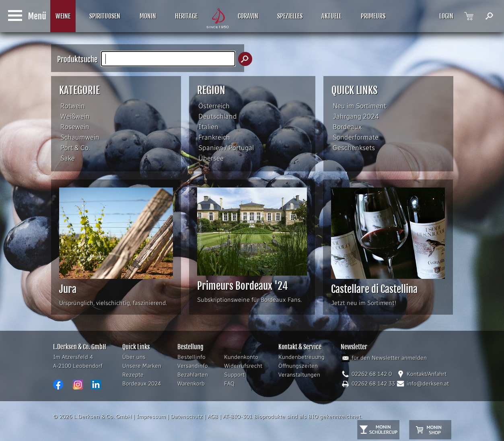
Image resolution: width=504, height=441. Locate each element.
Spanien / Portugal (226, 148)
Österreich (214, 106)
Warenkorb (191, 384)
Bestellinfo (191, 357)
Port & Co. (75, 148)
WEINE (63, 16)
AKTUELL (331, 16)
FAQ (229, 384)
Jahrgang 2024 (356, 116)
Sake (68, 158)
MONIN (148, 16)
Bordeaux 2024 (142, 384)
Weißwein (75, 116)
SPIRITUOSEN (105, 16)
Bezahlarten (193, 375)
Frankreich (214, 137)
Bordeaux (347, 127)
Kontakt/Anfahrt (427, 374)
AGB (213, 417)
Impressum (151, 417)
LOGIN (446, 16)
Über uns (134, 357)
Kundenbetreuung (301, 357)
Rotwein (73, 106)
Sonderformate (356, 137)
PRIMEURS (373, 16)
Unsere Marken (142, 366)
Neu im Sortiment (359, 106)
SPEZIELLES (290, 16)
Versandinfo (193, 366)
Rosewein (75, 127)
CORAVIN (248, 16)
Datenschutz (187, 417)
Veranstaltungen (299, 375)
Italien (208, 127)
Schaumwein (80, 137)
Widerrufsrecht (243, 366)
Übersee (211, 158)
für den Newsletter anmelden (389, 358)
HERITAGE (186, 16)
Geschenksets (354, 148)
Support (234, 375)
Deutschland (218, 116)
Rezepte (133, 375)
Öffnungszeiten (298, 366)
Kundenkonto (241, 357)
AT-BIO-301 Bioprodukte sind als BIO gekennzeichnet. (292, 417)
